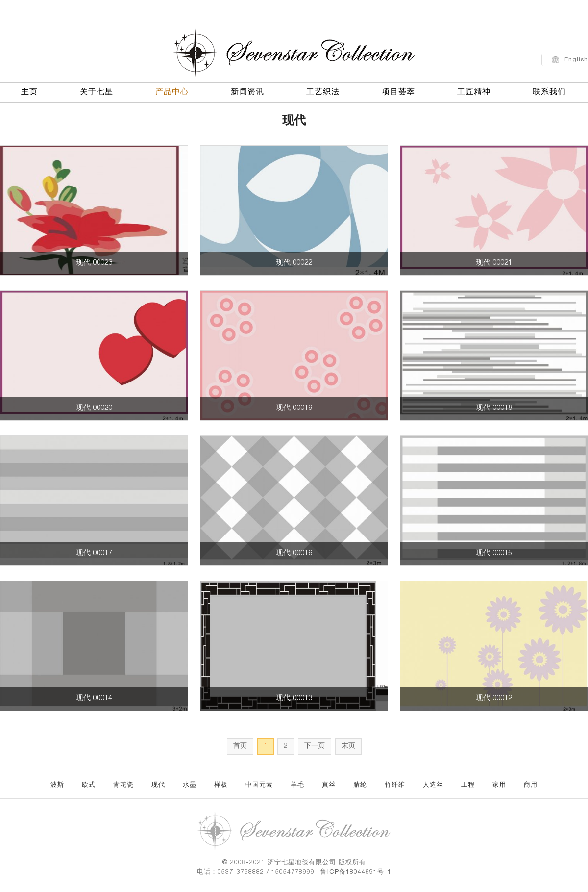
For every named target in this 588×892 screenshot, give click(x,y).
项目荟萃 (398, 91)
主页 (29, 91)
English (576, 58)
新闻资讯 (247, 91)
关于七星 (97, 91)
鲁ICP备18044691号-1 (356, 873)
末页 (348, 746)
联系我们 (549, 91)
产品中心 (172, 91)
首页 (240, 746)
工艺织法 (323, 91)
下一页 (315, 746)
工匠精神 (474, 91)
